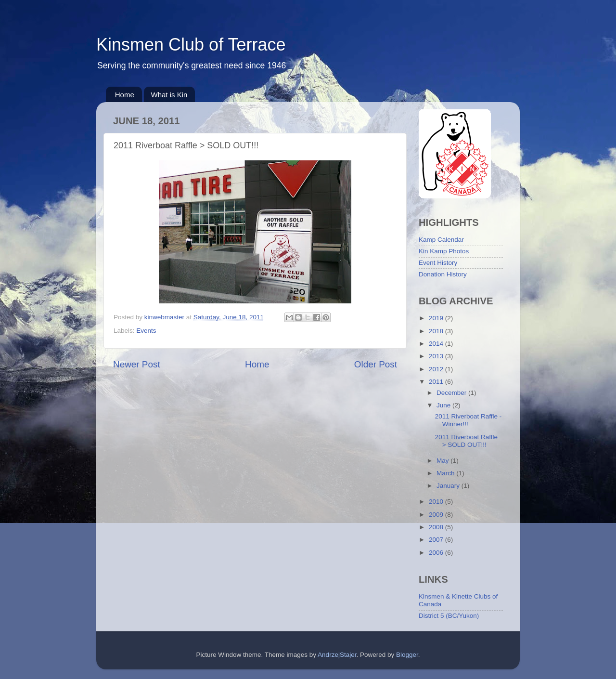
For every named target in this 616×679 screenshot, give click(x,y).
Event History (438, 263)
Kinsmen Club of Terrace (191, 45)
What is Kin (169, 95)
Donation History (443, 274)
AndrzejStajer (337, 655)
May (443, 461)
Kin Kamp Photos (444, 251)
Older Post (376, 364)
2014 (437, 344)
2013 (437, 356)
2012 (437, 369)
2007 (437, 540)
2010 (437, 502)
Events (146, 331)
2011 (437, 382)
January (449, 486)
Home (125, 95)
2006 (437, 553)
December (452, 393)
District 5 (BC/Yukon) (449, 616)
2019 (437, 318)
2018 (437, 331)
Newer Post (137, 364)
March (446, 473)
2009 (437, 515)
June (444, 405)
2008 (437, 527)
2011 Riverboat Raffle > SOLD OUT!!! (466, 441)
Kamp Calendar (441, 240)
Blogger (407, 655)
